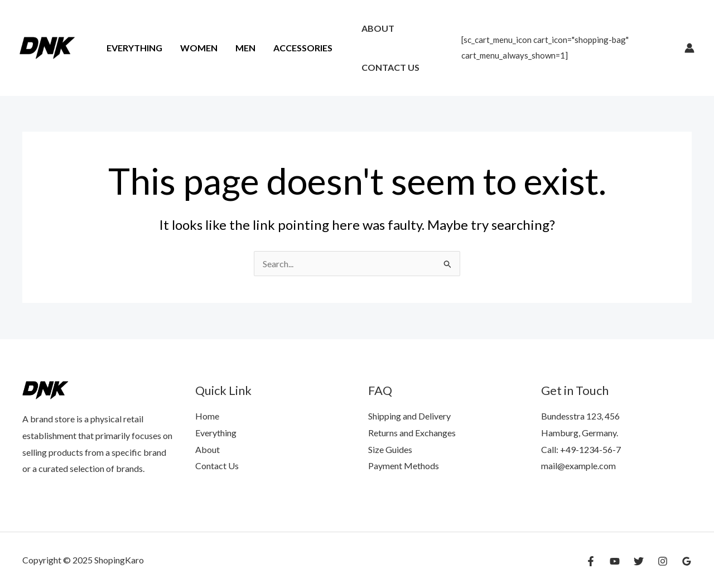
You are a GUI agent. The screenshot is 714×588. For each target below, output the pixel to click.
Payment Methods (404, 466)
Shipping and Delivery (409, 416)
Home (207, 416)
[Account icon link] (689, 48)
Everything (134, 48)
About (378, 28)
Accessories (303, 48)
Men (245, 48)
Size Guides (390, 449)
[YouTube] (615, 561)
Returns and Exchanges (412, 433)
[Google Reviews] (687, 561)
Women (199, 48)
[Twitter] (639, 561)
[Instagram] (663, 561)
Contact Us (390, 67)
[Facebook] (591, 561)
